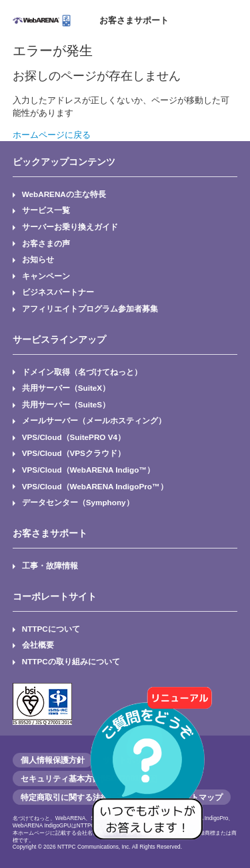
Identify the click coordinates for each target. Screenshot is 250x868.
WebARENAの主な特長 (64, 194)
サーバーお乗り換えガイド (70, 227)
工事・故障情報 (50, 565)
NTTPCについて (51, 629)
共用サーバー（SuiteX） (66, 388)
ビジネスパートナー (58, 292)
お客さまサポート (134, 20)
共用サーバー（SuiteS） (66, 404)
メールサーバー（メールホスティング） (94, 420)
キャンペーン (46, 276)
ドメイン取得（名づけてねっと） (82, 372)
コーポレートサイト (55, 596)
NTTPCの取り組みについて (71, 661)
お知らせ (38, 259)
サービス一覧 (46, 210)
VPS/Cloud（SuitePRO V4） (74, 437)
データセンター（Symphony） (78, 502)
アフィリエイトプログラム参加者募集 (90, 309)
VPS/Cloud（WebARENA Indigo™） (88, 470)
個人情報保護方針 (53, 760)
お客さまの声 (46, 243)
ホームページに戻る (52, 135)
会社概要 (38, 645)
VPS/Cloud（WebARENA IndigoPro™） (95, 486)
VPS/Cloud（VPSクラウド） (74, 453)
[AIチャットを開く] (152, 770)
